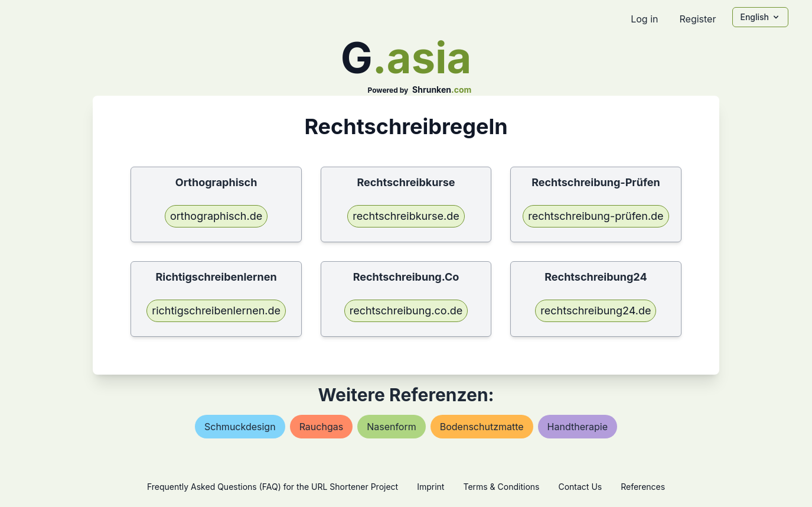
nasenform (392, 427)
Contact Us (580, 487)
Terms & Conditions (501, 487)
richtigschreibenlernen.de (216, 311)
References (643, 487)
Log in (644, 19)
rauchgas (322, 427)
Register (697, 19)
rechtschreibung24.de (596, 311)
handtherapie (578, 427)
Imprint (431, 487)
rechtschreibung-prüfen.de (596, 216)
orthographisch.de (216, 216)
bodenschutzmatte (482, 427)
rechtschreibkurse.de (406, 216)
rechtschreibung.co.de (406, 311)
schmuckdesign (240, 427)
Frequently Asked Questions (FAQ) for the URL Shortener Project (273, 487)
